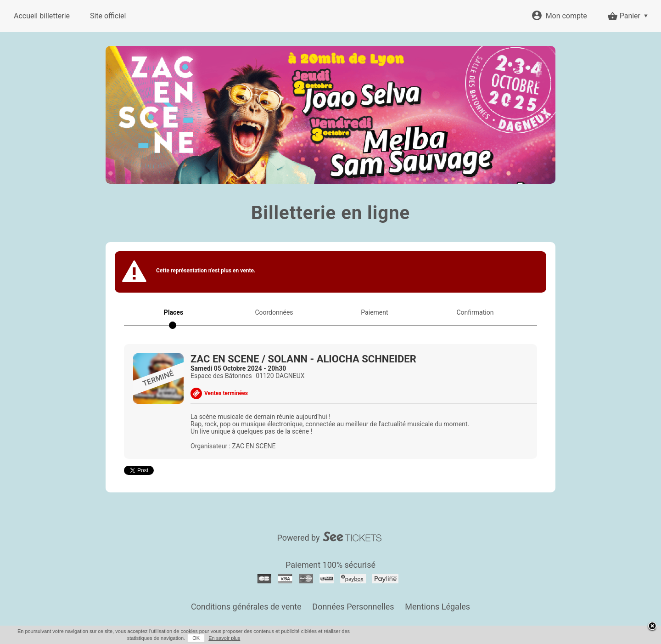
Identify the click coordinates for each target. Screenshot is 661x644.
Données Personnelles (353, 607)
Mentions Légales (437, 607)
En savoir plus (224, 638)
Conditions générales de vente (246, 607)
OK (196, 638)
